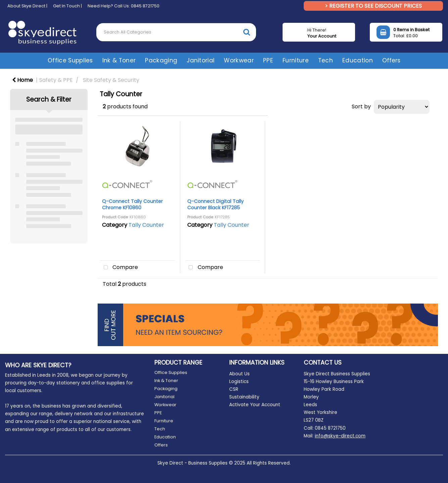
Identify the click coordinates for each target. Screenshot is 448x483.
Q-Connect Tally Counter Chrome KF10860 (132, 204)
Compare (119, 268)
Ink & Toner (119, 60)
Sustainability (244, 397)
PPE (268, 60)
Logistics (239, 382)
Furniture (296, 60)
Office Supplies (70, 60)
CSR (234, 389)
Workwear (239, 60)
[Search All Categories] (176, 32)
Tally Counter (146, 225)
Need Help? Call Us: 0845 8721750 (123, 6)
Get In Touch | (67, 6)
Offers (391, 60)
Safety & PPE (56, 80)
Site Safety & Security (111, 80)
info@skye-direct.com (340, 436)
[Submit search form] (247, 32)
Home (22, 80)
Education (358, 60)
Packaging (161, 60)
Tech (326, 60)
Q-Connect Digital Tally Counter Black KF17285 (215, 204)
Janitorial (201, 60)
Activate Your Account (255, 405)
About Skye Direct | (27, 6)
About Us (239, 374)
